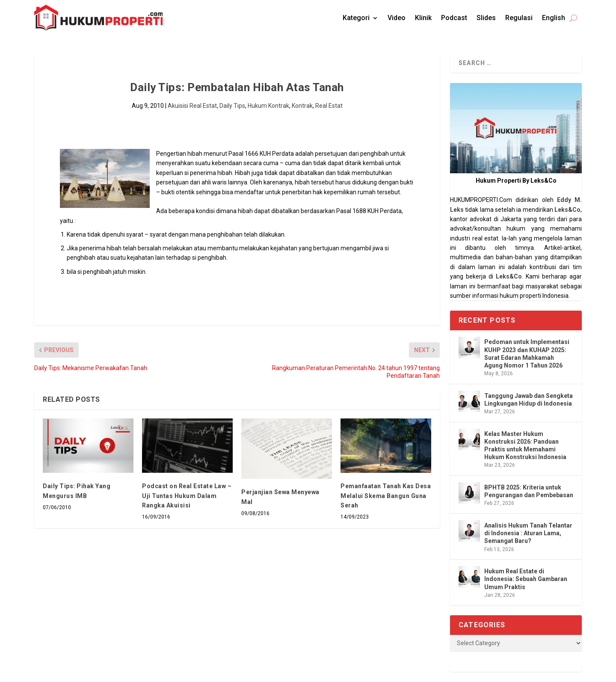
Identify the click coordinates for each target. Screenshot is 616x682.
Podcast (454, 18)
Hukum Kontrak (268, 106)
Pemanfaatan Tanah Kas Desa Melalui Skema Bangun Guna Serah (386, 496)
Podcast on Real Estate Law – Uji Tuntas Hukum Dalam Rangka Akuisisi (187, 496)
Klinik (423, 18)
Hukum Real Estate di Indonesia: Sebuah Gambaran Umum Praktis (526, 579)
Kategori (356, 18)
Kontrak (302, 106)
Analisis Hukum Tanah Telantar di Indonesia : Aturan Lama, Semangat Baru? (528, 533)
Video (397, 18)
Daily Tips (232, 106)
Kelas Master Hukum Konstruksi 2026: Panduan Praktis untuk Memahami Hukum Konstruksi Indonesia (525, 446)
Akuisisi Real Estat (192, 106)
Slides (486, 18)
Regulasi (519, 18)
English (554, 18)
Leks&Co (567, 210)
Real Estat (329, 106)
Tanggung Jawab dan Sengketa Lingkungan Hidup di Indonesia (529, 400)
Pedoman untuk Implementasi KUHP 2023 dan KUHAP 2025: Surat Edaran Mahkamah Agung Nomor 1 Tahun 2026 (527, 354)
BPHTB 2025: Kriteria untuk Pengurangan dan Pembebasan (529, 491)
